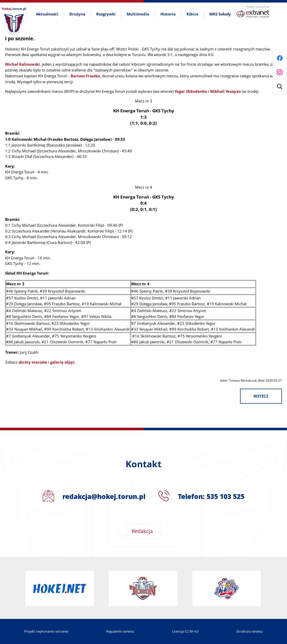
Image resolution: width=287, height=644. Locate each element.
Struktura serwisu (250, 631)
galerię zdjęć (62, 362)
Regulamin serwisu (120, 631)
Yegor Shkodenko (191, 91)
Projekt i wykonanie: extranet (46, 631)
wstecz (261, 396)
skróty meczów (33, 362)
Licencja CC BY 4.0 (185, 631)
